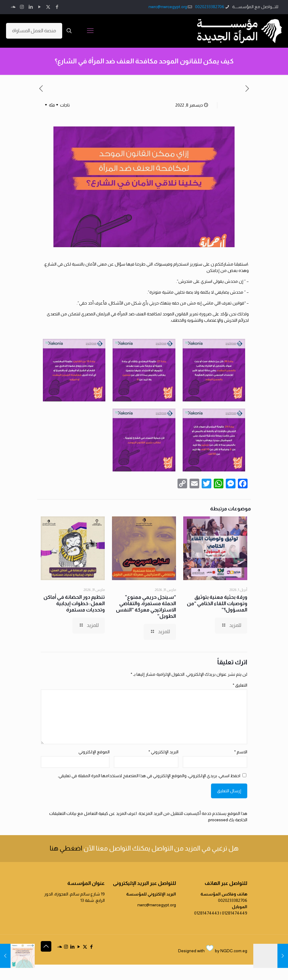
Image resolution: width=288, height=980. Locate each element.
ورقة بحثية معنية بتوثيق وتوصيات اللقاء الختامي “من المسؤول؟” (217, 603)
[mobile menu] (90, 31)
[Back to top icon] (46, 946)
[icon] (13, 7)
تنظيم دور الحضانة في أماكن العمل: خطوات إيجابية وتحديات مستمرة (74, 603)
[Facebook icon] (57, 7)
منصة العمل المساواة (34, 31)
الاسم (241, 752)
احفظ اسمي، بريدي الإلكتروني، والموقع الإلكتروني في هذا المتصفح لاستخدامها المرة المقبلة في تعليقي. (149, 776)
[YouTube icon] (39, 7)
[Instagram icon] (22, 7)
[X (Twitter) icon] (48, 7)
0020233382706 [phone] (210, 7)
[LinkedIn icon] (31, 7)
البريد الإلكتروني (163, 752)
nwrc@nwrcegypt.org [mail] (168, 7)
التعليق (240, 685)
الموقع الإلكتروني (94, 752)
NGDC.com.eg (234, 951)
